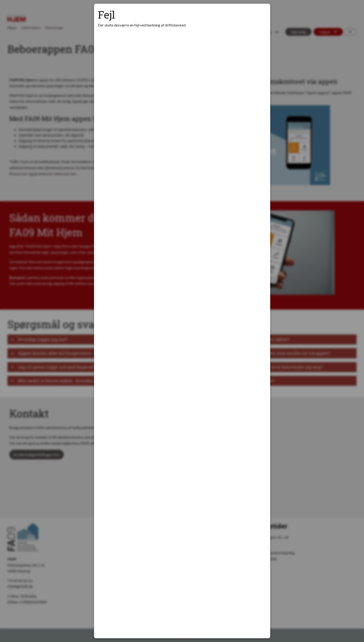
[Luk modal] (261, 13)
